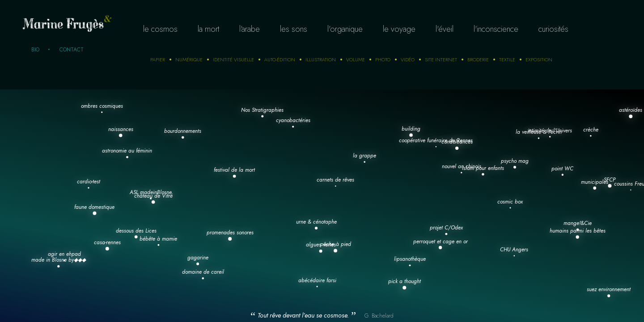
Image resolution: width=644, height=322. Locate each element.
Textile (507, 59)
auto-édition (280, 59)
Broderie (478, 59)
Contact (72, 50)
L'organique (345, 29)
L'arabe (250, 29)
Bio (35, 50)
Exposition (539, 59)
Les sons (294, 29)
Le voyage (399, 29)
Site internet (441, 59)
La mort (208, 29)
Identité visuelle (233, 59)
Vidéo (408, 59)
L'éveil (445, 29)
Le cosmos (160, 29)
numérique (189, 59)
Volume (356, 59)
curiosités (553, 29)
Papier (158, 59)
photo (383, 59)
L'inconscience (496, 29)
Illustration (321, 59)
